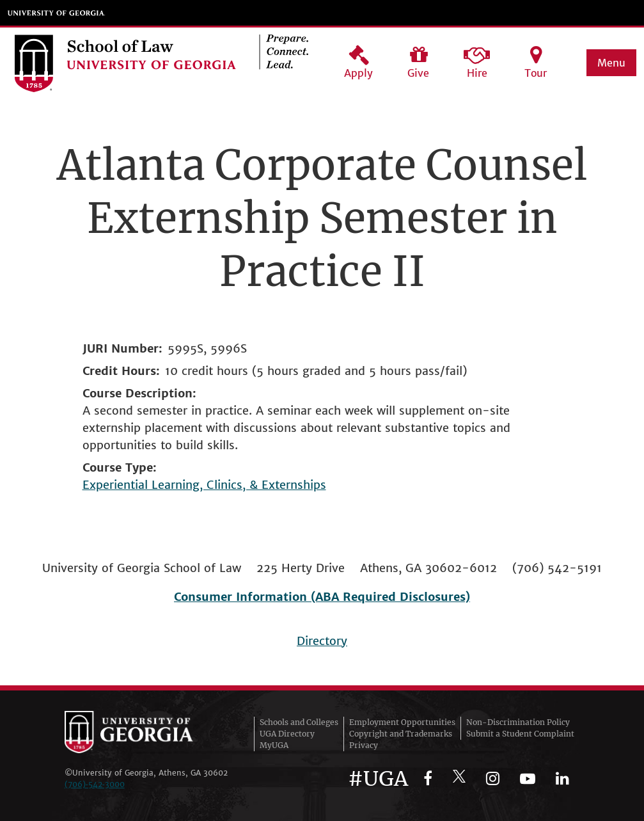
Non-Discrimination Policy (518, 722)
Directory (322, 641)
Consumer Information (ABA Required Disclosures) (322, 597)
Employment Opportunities (402, 722)
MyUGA (274, 745)
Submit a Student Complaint (520, 734)
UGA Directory (287, 734)
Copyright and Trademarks (401, 734)
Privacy (364, 745)
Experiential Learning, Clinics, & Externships (204, 485)
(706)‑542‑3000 (95, 784)
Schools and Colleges (299, 722)
